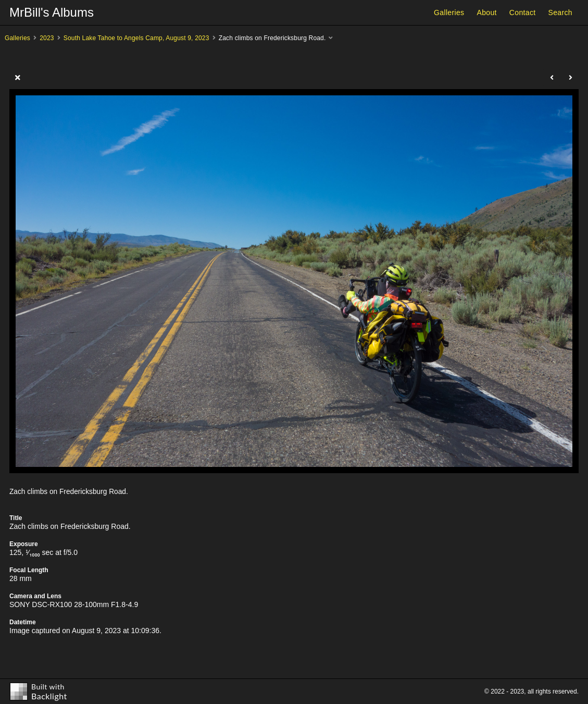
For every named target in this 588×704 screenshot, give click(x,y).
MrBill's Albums (52, 12)
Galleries (449, 13)
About (486, 13)
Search (560, 13)
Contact (523, 13)
